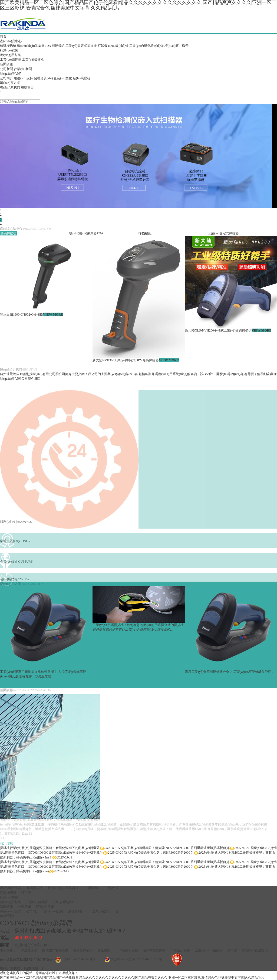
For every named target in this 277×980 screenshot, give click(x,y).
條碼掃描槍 (8, 46)
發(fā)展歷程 (82, 78)
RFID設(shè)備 (118, 46)
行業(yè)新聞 (23, 69)
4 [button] (1, 224)
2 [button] (1, 215)
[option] (138, 156)
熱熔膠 (232, 950)
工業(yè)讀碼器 (11, 60)
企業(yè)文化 (63, 78)
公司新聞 (6, 69)
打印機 (103, 46)
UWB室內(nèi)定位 (255, 950)
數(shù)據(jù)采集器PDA (34, 46)
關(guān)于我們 (11, 74)
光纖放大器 (29, 950)
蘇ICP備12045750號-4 (80, 959)
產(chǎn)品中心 (11, 41)
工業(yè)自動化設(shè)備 (146, 46)
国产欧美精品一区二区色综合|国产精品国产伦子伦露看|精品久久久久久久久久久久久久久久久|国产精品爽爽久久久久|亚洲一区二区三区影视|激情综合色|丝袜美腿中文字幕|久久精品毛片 (132, 978)
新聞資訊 (6, 64)
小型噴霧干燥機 (127, 950)
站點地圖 (31, 968)
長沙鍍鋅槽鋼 (83, 950)
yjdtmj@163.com (32, 945)
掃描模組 (58, 46)
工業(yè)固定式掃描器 (81, 46)
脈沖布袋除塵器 (154, 950)
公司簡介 (6, 78)
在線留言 (27, 87)
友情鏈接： (8, 950)
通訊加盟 (104, 950)
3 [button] (1, 219)
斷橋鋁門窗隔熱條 (55, 950)
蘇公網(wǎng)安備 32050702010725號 (136, 959)
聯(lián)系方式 (10, 83)
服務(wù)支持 (23, 78)
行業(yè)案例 (9, 50)
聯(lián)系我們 (10, 87)
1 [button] (1, 210)
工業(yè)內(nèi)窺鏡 (209, 950)
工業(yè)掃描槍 (33, 60)
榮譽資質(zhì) (43, 78)
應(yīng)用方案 (10, 55)
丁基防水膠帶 (180, 950)
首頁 (3, 37)
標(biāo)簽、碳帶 (177, 46)
